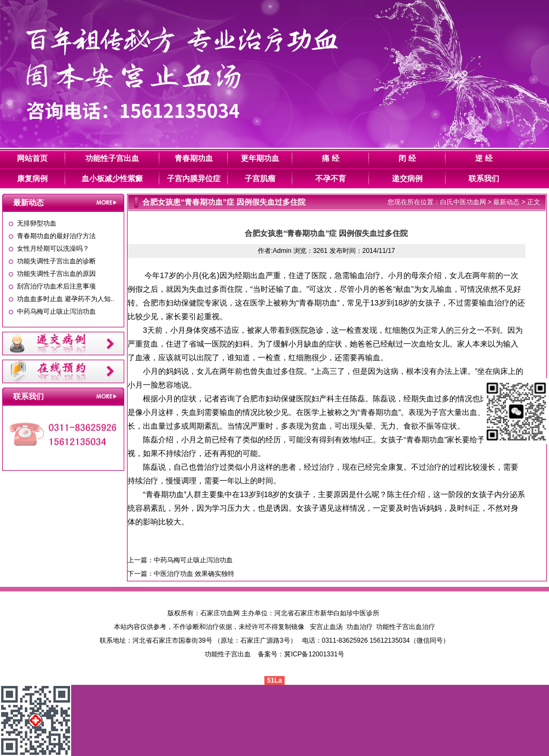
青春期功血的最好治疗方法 (56, 236)
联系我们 (484, 178)
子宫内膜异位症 (194, 178)
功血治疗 (360, 627)
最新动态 (506, 202)
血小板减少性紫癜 (112, 178)
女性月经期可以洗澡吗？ (53, 249)
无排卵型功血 (37, 223)
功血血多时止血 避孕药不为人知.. (66, 299)
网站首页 (32, 158)
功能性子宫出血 (112, 158)
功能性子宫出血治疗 (406, 627)
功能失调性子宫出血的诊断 (56, 261)
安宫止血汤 (326, 627)
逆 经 (484, 158)
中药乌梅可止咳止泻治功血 (56, 311)
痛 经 (331, 158)
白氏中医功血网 (463, 202)
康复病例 (32, 178)
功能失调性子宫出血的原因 (56, 274)
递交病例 (407, 178)
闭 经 (407, 158)
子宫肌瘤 (260, 178)
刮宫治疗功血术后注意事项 (56, 286)
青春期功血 (194, 158)
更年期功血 (260, 158)
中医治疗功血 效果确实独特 (194, 574)
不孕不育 (331, 178)
